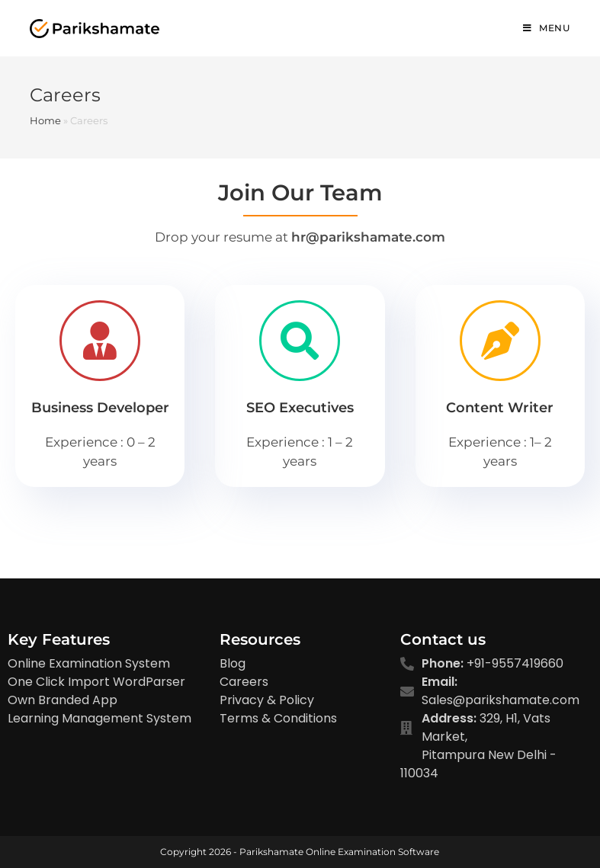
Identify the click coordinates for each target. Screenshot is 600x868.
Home (45, 120)
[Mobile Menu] (547, 28)
